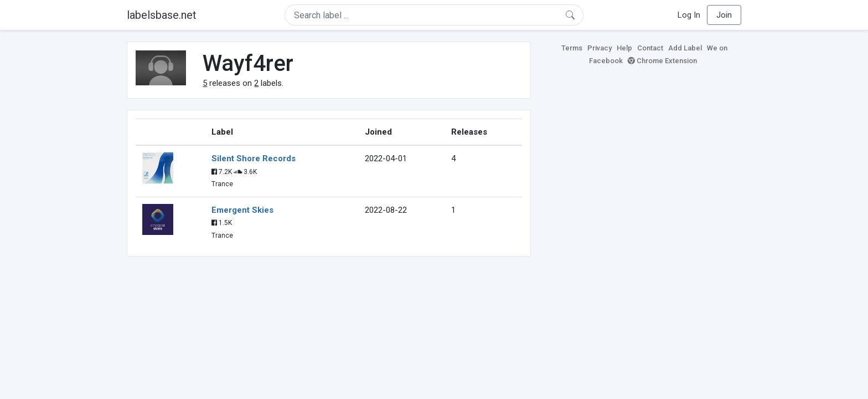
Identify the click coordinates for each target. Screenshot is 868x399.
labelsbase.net (162, 15)
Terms (572, 48)
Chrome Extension (662, 61)
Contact (650, 48)
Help (624, 48)
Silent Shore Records (254, 158)
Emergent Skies (242, 210)
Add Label (685, 48)
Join (724, 15)
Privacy (600, 48)
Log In (689, 15)
